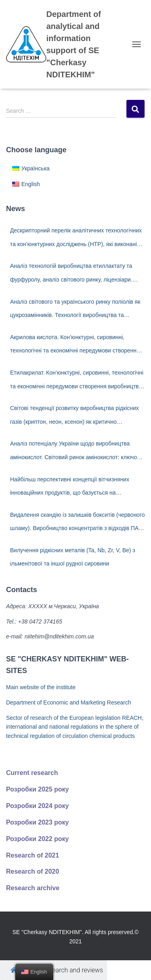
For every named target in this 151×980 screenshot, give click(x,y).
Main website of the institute (41, 687)
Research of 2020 (33, 871)
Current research (32, 773)
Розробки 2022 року (37, 839)
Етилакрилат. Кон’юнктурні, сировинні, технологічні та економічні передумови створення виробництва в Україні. (77, 381)
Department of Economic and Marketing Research (68, 702)
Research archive (33, 888)
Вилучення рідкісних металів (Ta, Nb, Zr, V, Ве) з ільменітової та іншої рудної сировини (73, 557)
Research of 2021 (33, 855)
